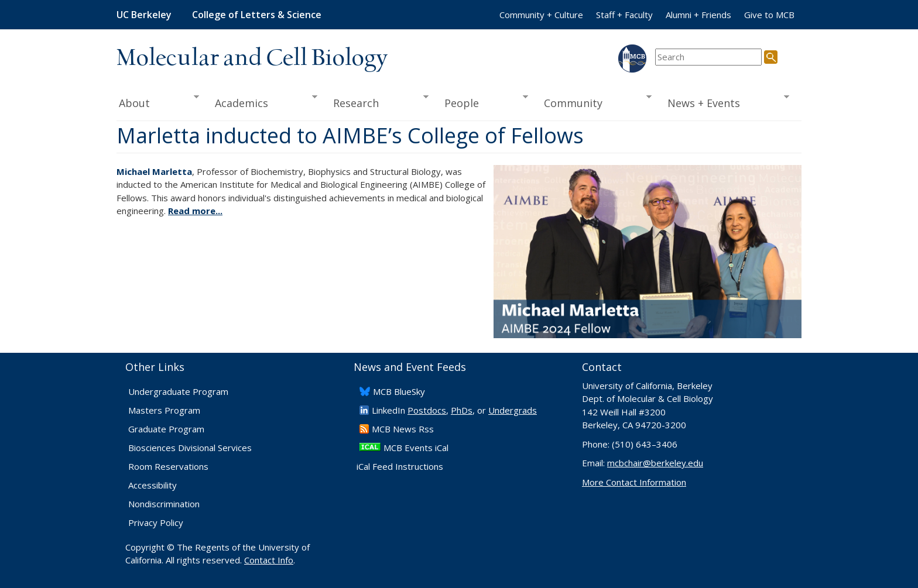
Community (594, 102)
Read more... (195, 211)
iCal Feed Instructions (400, 466)
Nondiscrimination (164, 504)
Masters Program (164, 410)
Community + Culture (541, 15)
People (482, 102)
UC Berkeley (144, 15)
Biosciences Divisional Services (190, 448)
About (158, 102)
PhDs (462, 410)
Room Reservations (168, 466)
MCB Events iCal (416, 448)
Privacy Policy (156, 522)
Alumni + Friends (698, 15)
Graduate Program (166, 429)
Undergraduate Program (178, 391)
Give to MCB (769, 15)
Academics (263, 102)
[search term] (708, 57)
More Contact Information (634, 482)
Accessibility (153, 485)
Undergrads (513, 410)
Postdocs (427, 410)
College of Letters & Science (257, 15)
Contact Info (269, 560)
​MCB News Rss (403, 429)
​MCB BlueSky (399, 391)
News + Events (725, 102)
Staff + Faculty (624, 15)
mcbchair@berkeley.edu (655, 463)
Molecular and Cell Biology (252, 59)
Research (377, 102)
